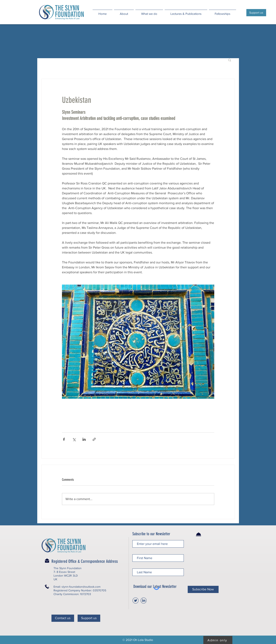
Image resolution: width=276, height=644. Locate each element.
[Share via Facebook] (64, 439)
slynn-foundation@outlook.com (81, 587)
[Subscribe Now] (203, 589)
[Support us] (256, 13)
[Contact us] (63, 618)
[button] (230, 60)
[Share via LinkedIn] (84, 439)
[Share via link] (94, 439)
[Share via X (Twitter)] (74, 439)
